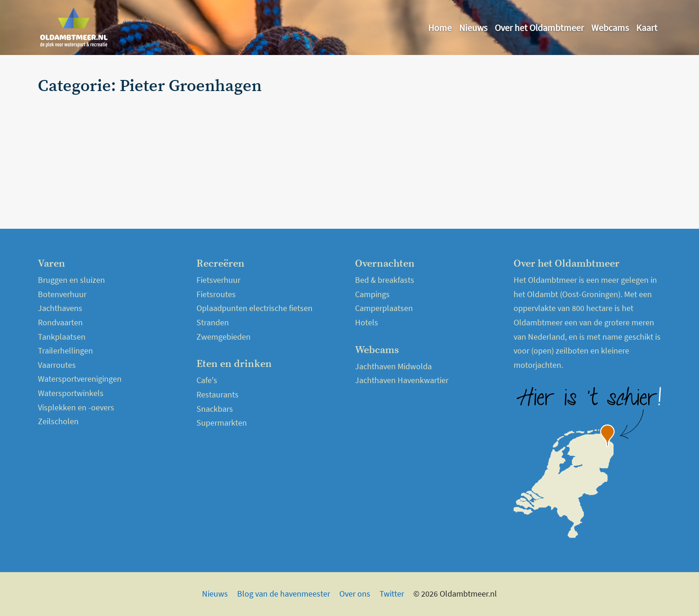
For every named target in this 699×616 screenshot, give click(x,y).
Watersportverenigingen (80, 379)
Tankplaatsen (62, 337)
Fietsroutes (216, 294)
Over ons (355, 594)
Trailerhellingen (65, 351)
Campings (372, 294)
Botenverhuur (62, 294)
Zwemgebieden (224, 337)
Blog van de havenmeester (284, 594)
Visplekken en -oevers (76, 407)
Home (440, 27)
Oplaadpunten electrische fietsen (254, 308)
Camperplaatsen (384, 308)
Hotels (367, 322)
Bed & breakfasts (385, 280)
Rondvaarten (60, 322)
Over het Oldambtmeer (539, 27)
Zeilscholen (58, 421)
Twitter (392, 594)
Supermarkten (222, 423)
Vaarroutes (57, 365)
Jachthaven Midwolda (393, 366)
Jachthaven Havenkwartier (402, 380)
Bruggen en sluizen (71, 280)
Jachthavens (60, 308)
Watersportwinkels (71, 393)
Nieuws (473, 27)
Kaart (647, 27)
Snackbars (215, 409)
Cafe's (207, 380)
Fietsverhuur (218, 280)
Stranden (213, 322)
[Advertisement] (559, 142)
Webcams (610, 27)
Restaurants (218, 394)
